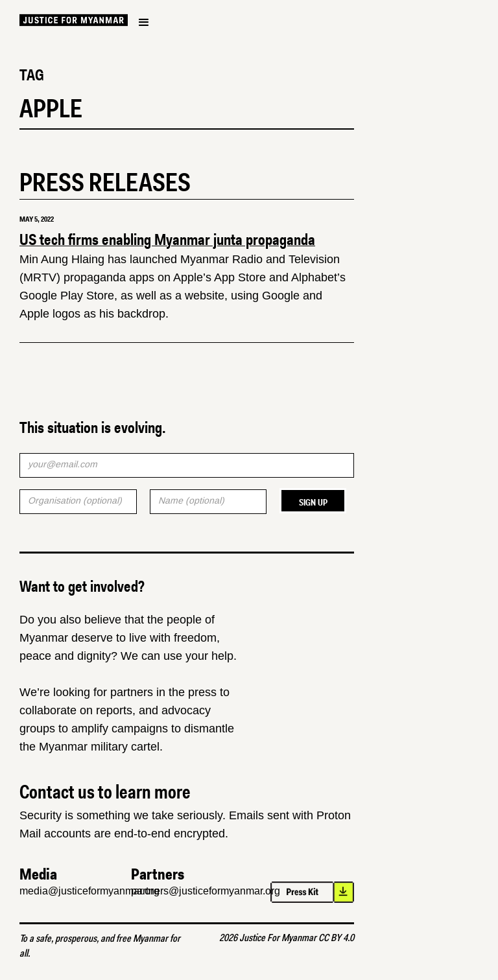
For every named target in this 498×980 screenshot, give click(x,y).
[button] (144, 23)
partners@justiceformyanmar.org (206, 891)
